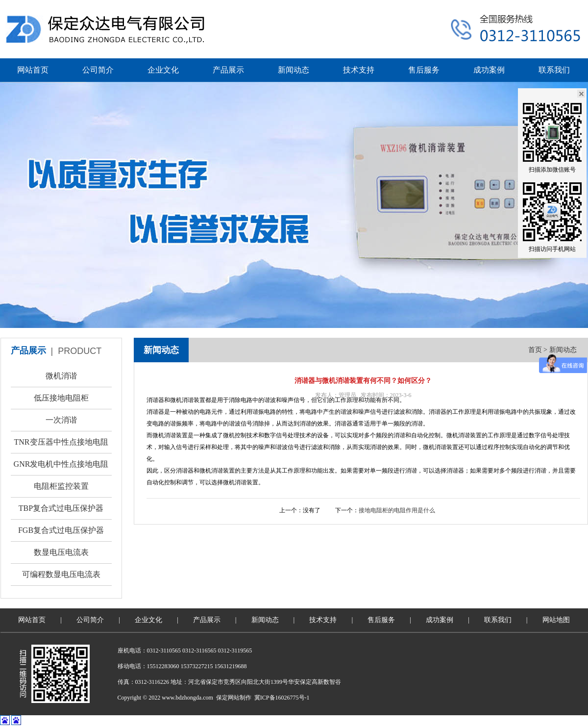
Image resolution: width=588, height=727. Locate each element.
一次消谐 (61, 420)
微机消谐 (61, 376)
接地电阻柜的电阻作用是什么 (397, 510)
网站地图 (556, 620)
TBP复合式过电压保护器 (61, 508)
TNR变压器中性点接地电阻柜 (61, 445)
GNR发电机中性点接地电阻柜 (61, 467)
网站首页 (33, 70)
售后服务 (424, 70)
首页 (535, 350)
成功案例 (489, 70)
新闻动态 (294, 70)
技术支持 (359, 70)
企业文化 (163, 70)
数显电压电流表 (61, 552)
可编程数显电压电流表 (61, 574)
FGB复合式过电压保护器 (61, 530)
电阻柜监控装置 (61, 486)
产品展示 (228, 70)
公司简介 (98, 70)
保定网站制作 (234, 698)
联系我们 (554, 70)
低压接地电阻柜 (61, 398)
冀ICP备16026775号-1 (282, 698)
